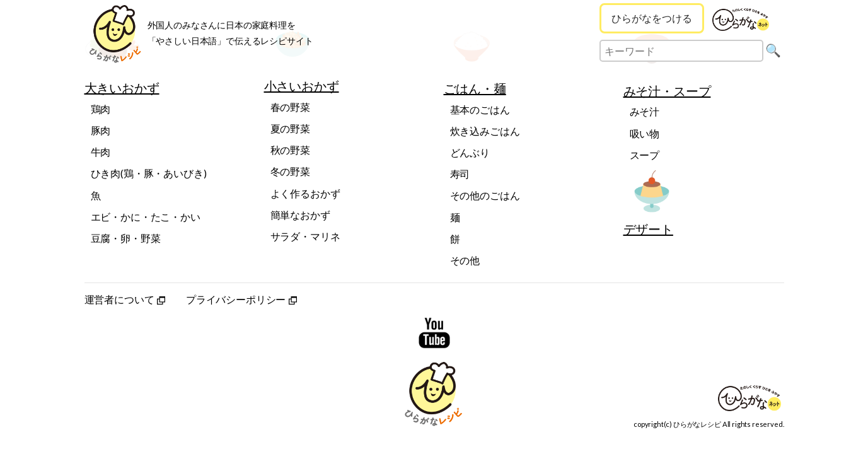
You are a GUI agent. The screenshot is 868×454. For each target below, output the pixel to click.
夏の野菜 (290, 128)
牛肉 (101, 152)
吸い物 (645, 133)
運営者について (125, 299)
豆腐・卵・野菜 (126, 238)
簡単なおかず (300, 215)
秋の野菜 (290, 150)
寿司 (460, 174)
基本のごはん (480, 109)
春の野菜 (290, 107)
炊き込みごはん (485, 131)
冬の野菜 (290, 171)
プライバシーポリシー (241, 299)
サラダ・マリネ (305, 236)
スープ (645, 155)
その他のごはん (485, 195)
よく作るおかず (305, 193)
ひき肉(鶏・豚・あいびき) (149, 173)
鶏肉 (101, 109)
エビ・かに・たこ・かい (146, 217)
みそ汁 (645, 111)
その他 (465, 260)
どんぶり (470, 152)
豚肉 (101, 130)
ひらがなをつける (652, 18)
